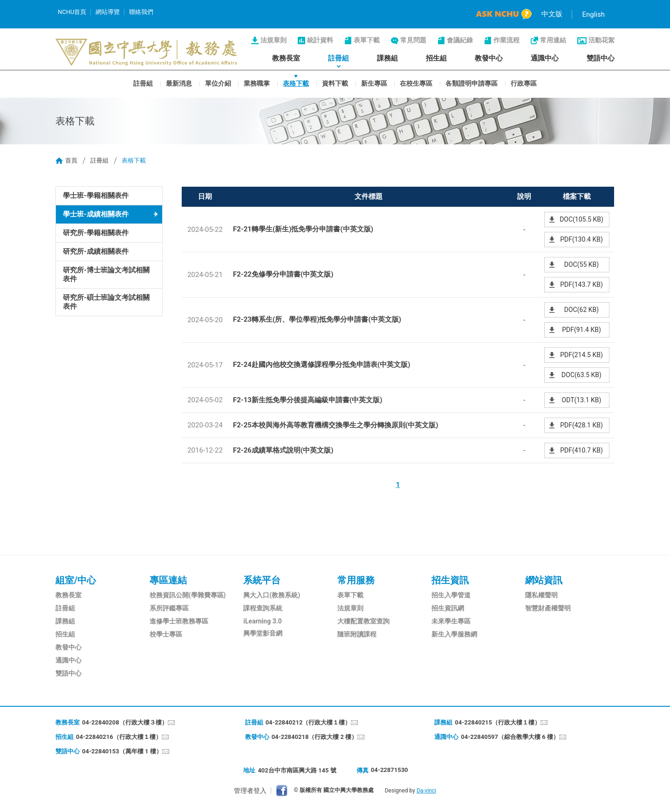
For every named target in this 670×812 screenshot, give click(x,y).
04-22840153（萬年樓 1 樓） (122, 751)
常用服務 (356, 580)
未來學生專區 (451, 621)
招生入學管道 (451, 595)
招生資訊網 (448, 608)
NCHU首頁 (72, 12)
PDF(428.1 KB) (581, 425)
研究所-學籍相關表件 (96, 233)
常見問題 (413, 40)
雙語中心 (601, 58)
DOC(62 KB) (581, 310)
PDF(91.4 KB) (581, 330)
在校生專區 (416, 83)
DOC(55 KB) (581, 264)
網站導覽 (108, 12)
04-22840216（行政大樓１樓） (119, 737)
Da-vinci (426, 791)
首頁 (71, 160)
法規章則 (273, 40)
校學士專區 (166, 634)
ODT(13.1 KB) (582, 400)
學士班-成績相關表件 (96, 214)
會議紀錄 (460, 40)
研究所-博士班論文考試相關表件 (106, 274)
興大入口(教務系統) (272, 595)
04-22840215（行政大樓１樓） (498, 722)
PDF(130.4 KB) (581, 239)
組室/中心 (76, 580)
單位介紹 (218, 83)
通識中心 (545, 58)
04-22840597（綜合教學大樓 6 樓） (510, 737)
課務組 (387, 58)
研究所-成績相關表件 (96, 251)
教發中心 (489, 58)
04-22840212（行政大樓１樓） (308, 722)
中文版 (552, 14)
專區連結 (168, 580)
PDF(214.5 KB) (581, 355)
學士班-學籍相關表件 (96, 196)
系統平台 (262, 580)
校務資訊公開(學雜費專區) (188, 595)
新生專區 (374, 83)
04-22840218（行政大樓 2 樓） (315, 737)
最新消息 (179, 83)
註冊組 (338, 58)
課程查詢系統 (263, 608)
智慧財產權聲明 (548, 608)
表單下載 (367, 40)
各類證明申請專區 (472, 83)
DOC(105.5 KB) (581, 219)
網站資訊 (544, 580)
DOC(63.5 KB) (581, 375)
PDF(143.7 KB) (581, 284)
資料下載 (335, 83)
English (593, 14)
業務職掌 (257, 83)
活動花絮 (602, 40)
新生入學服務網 (454, 634)
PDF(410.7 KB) (581, 450)
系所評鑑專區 (169, 608)
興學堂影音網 (263, 633)
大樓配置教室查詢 (363, 621)
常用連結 (553, 40)
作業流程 (506, 40)
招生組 (436, 58)
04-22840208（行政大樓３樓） (125, 722)
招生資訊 (450, 580)
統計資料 (320, 40)
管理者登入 (250, 791)
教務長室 (286, 58)
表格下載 (296, 83)
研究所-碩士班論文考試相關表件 (106, 302)
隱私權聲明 (541, 595)
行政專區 (524, 83)
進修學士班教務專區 (179, 621)
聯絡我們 (141, 12)
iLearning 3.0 (262, 621)
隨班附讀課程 (357, 634)
